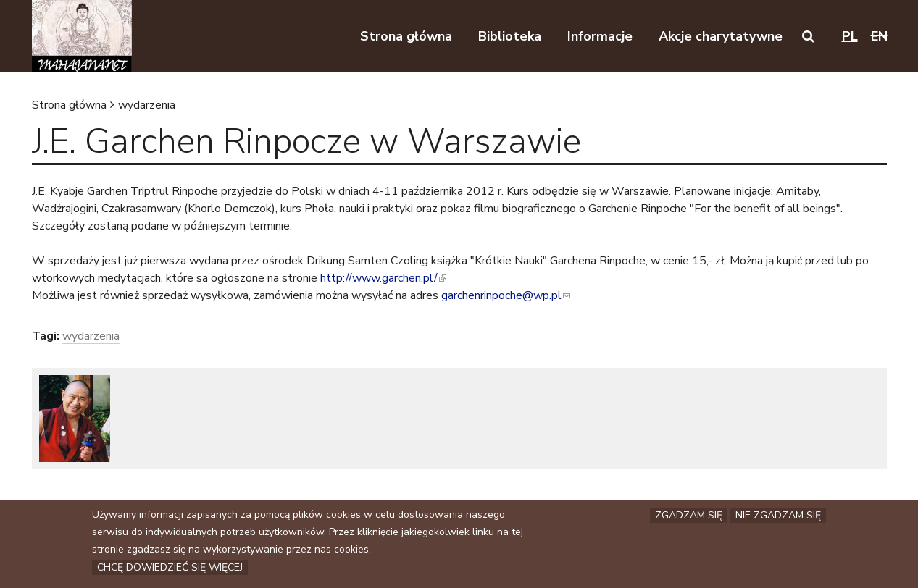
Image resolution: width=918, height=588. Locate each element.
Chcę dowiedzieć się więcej (170, 568)
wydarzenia (147, 105)
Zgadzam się (689, 516)
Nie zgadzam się (778, 516)
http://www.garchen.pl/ (383, 278)
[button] (808, 36)
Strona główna (69, 105)
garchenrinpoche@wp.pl (506, 295)
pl (850, 36)
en (879, 36)
